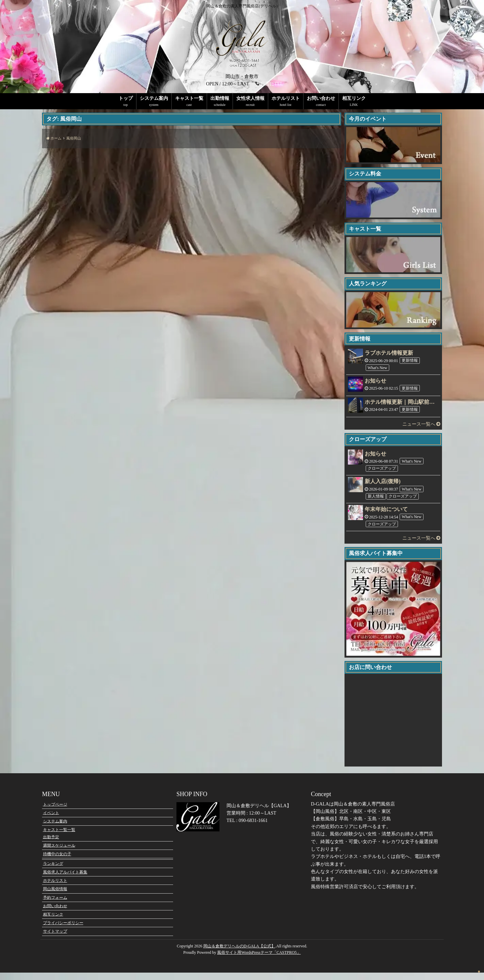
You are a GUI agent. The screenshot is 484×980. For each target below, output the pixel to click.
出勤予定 (51, 845)
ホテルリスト (286, 98)
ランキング (53, 871)
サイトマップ (55, 939)
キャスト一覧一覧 (59, 837)
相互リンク (354, 98)
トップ (126, 98)
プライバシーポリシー (63, 930)
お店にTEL (272, 84)
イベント (51, 820)
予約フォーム (55, 905)
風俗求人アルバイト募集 (65, 879)
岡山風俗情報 (55, 896)
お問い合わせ (321, 98)
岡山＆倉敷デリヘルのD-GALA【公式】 (239, 953)
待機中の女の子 (57, 861)
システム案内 (154, 98)
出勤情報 (220, 98)
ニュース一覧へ (421, 424)
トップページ (55, 812)
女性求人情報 (250, 98)
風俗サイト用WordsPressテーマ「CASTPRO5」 (259, 960)
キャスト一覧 (189, 98)
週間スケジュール (59, 853)
